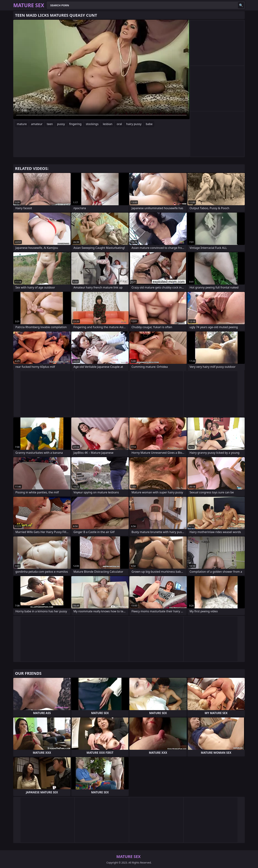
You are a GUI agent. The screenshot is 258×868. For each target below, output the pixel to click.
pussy (61, 124)
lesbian (108, 124)
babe (149, 124)
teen (50, 124)
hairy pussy (134, 124)
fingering (75, 124)
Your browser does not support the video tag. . (101, 69)
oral (119, 124)
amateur (37, 124)
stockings (92, 124)
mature (22, 124)
